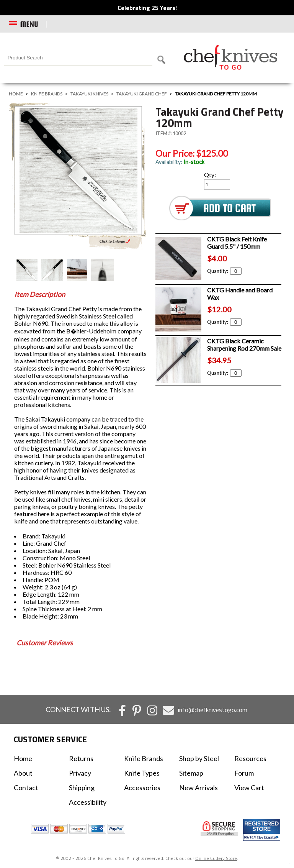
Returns (81, 758)
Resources (250, 758)
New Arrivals (198, 788)
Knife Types (142, 773)
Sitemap (191, 773)
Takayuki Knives (89, 94)
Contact (26, 788)
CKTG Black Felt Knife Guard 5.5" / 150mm (237, 243)
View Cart (249, 788)
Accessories (142, 788)
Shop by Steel (199, 758)
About (23, 773)
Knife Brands (47, 94)
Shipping (82, 788)
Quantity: (224, 271)
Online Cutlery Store (216, 858)
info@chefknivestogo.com (213, 710)
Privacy (80, 773)
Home (16, 94)
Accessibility (88, 802)
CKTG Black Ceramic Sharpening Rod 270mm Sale (244, 345)
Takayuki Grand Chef (142, 94)
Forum (244, 773)
